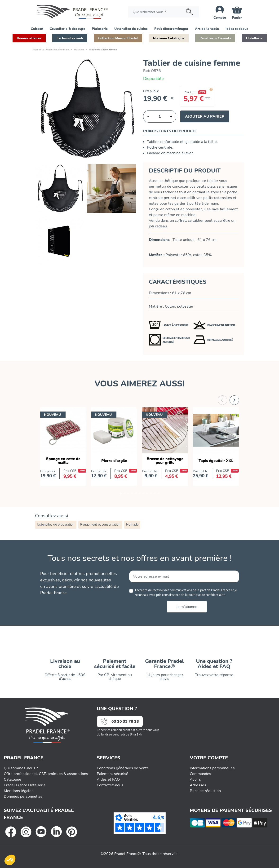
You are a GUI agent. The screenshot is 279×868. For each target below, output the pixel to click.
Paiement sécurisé (113, 773)
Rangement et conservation (100, 525)
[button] (37, 28)
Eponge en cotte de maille (63, 461)
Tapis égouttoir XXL (216, 461)
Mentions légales (19, 790)
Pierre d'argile (114, 461)
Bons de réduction (205, 790)
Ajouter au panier (205, 116)
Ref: (147, 71)
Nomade (132, 525)
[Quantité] (160, 116)
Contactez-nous (110, 785)
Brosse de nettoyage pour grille (165, 461)
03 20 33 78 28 (125, 722)
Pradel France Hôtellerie (25, 785)
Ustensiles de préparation (56, 525)
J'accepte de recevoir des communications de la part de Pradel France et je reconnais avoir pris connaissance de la (186, 592)
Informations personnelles (212, 768)
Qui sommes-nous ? (21, 768)
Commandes (200, 773)
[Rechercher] (164, 12)
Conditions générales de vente (123, 768)
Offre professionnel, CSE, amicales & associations (46, 773)
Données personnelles (23, 796)
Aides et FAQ (108, 779)
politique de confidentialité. (207, 595)
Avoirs (195, 779)
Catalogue (13, 779)
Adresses (198, 785)
